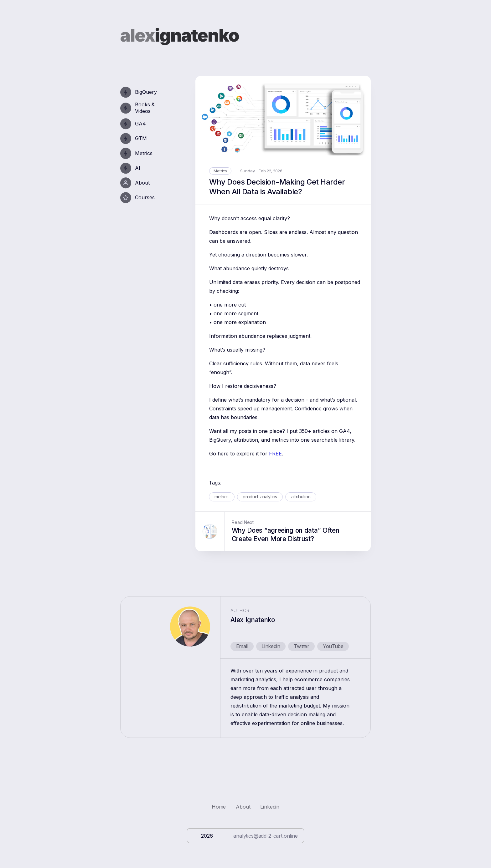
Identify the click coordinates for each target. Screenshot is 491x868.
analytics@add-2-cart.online (266, 836)
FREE (275, 454)
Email (242, 646)
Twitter (302, 646)
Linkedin (271, 646)
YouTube (333, 646)
